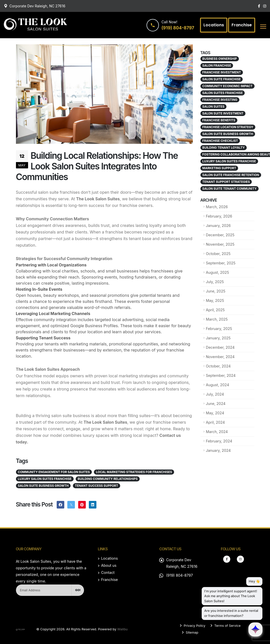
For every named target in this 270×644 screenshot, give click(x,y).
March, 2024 (217, 432)
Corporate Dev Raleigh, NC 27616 (37, 6)
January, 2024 (218, 450)
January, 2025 (218, 338)
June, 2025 (216, 291)
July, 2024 (215, 394)
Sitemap (191, 632)
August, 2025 (217, 272)
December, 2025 (220, 235)
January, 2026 (218, 226)
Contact (108, 572)
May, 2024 (215, 413)
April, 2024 (215, 422)
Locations (109, 558)
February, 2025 (219, 329)
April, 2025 (215, 310)
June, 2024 (216, 404)
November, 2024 (220, 357)
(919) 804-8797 (179, 575)
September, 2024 (221, 375)
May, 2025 (215, 300)
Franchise (109, 580)
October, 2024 (218, 366)
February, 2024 (219, 441)
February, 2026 (219, 216)
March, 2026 (217, 207)
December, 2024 (220, 347)
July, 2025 (215, 282)
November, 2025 (220, 244)
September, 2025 (221, 263)
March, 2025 (217, 319)
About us (109, 565)
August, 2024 (218, 385)
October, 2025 (218, 254)
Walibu (122, 629)
